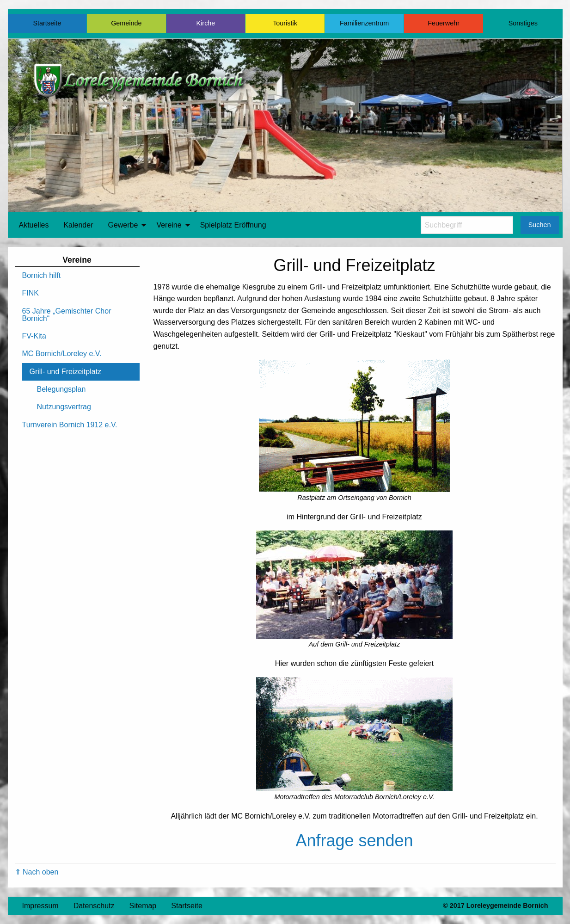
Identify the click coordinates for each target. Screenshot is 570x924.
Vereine (169, 225)
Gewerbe (123, 225)
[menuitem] (34, 225)
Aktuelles (34, 225)
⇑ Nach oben (37, 872)
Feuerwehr (444, 23)
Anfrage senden (354, 841)
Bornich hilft (42, 275)
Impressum (40, 906)
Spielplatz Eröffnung (233, 225)
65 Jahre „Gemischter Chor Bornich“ (67, 315)
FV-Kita (34, 336)
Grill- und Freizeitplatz (66, 372)
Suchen (540, 225)
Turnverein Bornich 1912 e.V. (70, 425)
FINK (31, 293)
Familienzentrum (364, 23)
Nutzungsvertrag (64, 407)
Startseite (47, 23)
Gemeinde (126, 23)
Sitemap (143, 906)
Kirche (206, 23)
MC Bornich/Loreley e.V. (62, 354)
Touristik (285, 23)
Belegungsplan (61, 389)
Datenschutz (94, 906)
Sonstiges (523, 23)
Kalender (78, 225)
